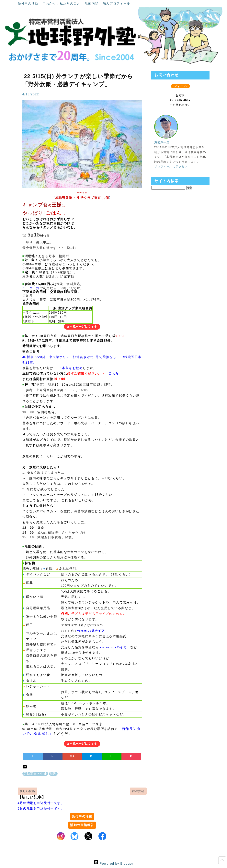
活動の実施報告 (82, 825)
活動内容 (92, 3)
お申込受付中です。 (41, 803)
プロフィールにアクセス (171, 166)
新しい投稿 (28, 791)
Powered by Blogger (113, 864)
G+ (72, 756)
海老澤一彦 (162, 142)
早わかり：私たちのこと (62, 3)
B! (92, 756)
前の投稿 (138, 791)
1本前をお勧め (71, 368)
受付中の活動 (29, 3)
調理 (53, 774)
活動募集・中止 (35, 774)
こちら (113, 374)
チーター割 (31, 288)
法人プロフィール (117, 3)
